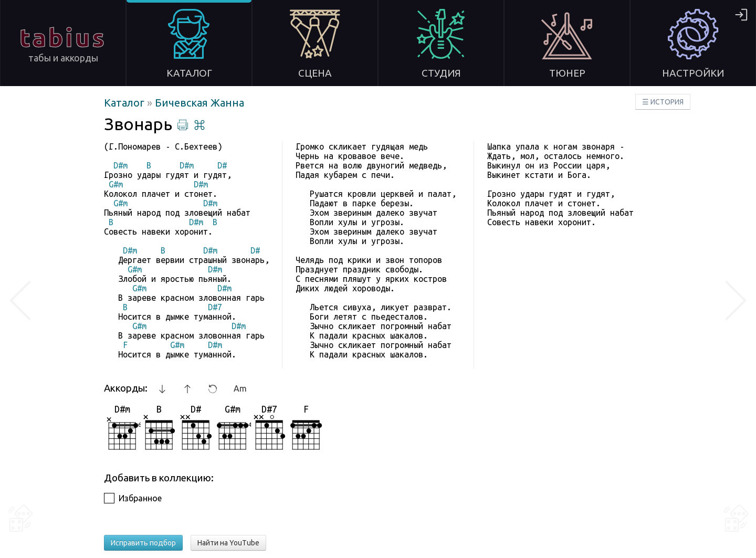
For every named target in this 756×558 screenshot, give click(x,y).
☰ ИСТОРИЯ (663, 102)
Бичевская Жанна (199, 103)
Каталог (125, 103)
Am (240, 388)
